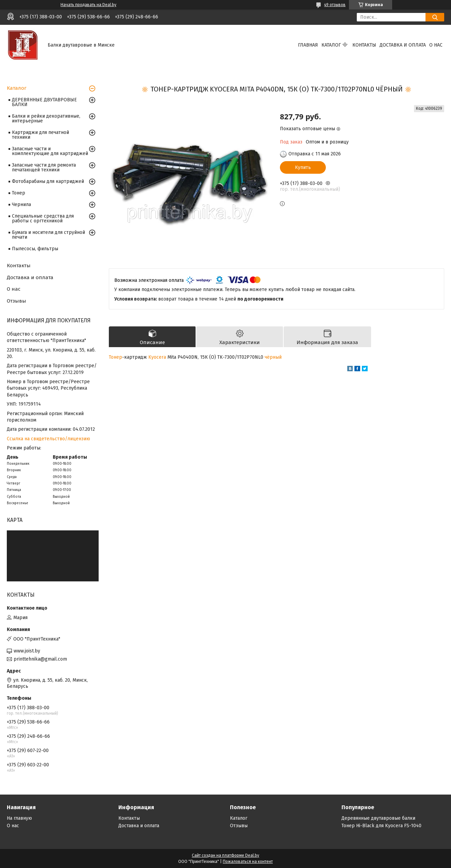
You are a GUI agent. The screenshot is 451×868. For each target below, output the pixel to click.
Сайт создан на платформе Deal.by (225, 855)
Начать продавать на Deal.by (88, 5)
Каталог (331, 45)
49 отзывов (335, 5)
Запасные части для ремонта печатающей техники (44, 167)
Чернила (21, 205)
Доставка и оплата (403, 45)
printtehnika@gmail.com (40, 659)
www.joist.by (27, 651)
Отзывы (16, 301)
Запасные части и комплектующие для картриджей (50, 151)
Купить (303, 167)
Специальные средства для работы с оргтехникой (43, 218)
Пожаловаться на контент (248, 862)
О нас (436, 45)
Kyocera (157, 357)
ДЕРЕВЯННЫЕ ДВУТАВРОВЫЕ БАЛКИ (44, 102)
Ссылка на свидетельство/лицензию (48, 439)
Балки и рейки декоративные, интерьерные (46, 118)
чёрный (273, 357)
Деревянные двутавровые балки (378, 818)
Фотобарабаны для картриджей (48, 181)
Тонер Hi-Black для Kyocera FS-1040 (381, 826)
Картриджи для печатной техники (40, 135)
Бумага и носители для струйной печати (48, 235)
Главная (308, 45)
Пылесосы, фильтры (35, 249)
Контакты (364, 45)
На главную (19, 818)
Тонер (115, 357)
